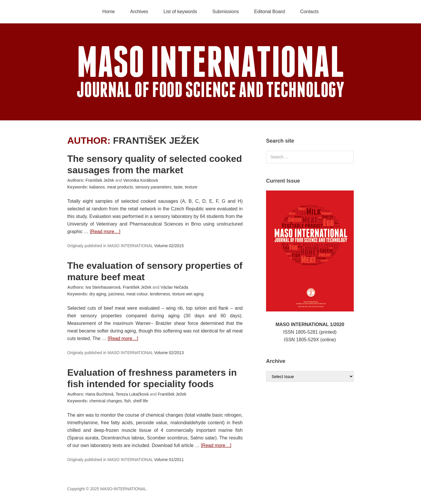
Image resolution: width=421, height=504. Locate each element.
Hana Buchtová (99, 394)
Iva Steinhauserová (103, 287)
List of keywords (180, 12)
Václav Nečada (174, 287)
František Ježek (156, 141)
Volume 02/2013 (169, 353)
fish (127, 401)
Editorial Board (269, 12)
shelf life (140, 401)
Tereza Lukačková (132, 394)
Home (109, 12)
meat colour (137, 294)
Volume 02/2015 (169, 246)
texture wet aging (188, 294)
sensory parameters (153, 187)
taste (178, 187)
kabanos (97, 187)
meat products (120, 187)
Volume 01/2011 (169, 460)
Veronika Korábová (140, 180)
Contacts (309, 12)
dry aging (98, 294)
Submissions (226, 12)
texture (191, 187)
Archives (139, 12)
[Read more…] (105, 232)
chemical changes (106, 401)
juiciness (116, 294)
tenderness (160, 294)
